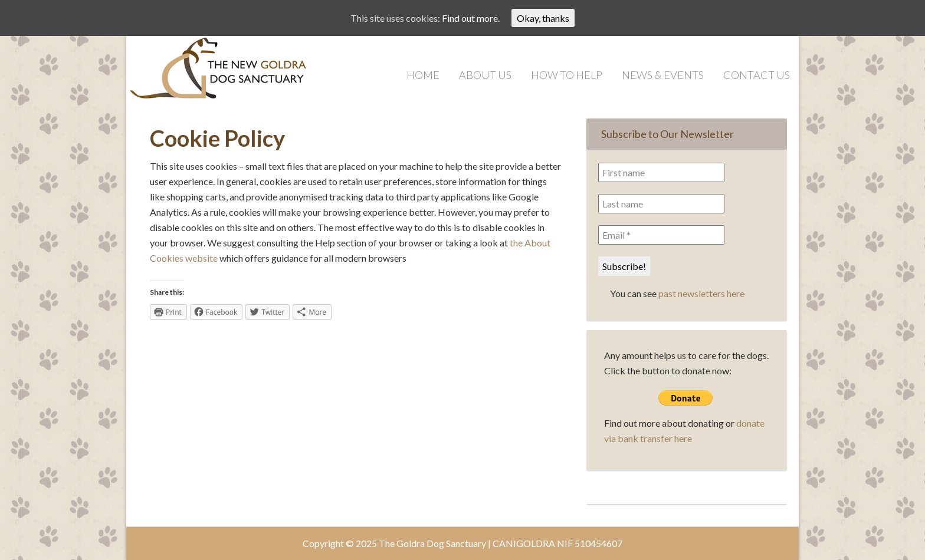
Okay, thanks (543, 18)
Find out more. (471, 18)
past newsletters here (701, 293)
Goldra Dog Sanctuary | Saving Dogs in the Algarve (244, 71)
